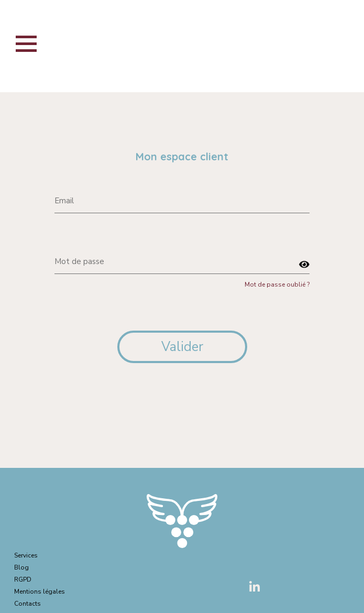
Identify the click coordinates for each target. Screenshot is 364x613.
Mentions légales (40, 592)
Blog (21, 567)
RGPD (23, 579)
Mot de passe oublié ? (277, 284)
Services (26, 555)
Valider (182, 347)
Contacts (27, 604)
